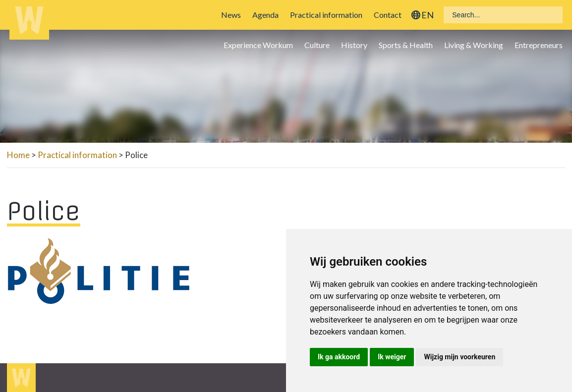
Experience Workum (258, 45)
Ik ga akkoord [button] (339, 357)
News (231, 15)
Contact (388, 15)
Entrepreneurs (539, 45)
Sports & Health (406, 45)
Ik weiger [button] (392, 357)
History (354, 45)
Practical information (326, 15)
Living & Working (474, 45)
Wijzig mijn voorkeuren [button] (459, 357)
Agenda (265, 15)
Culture (317, 45)
